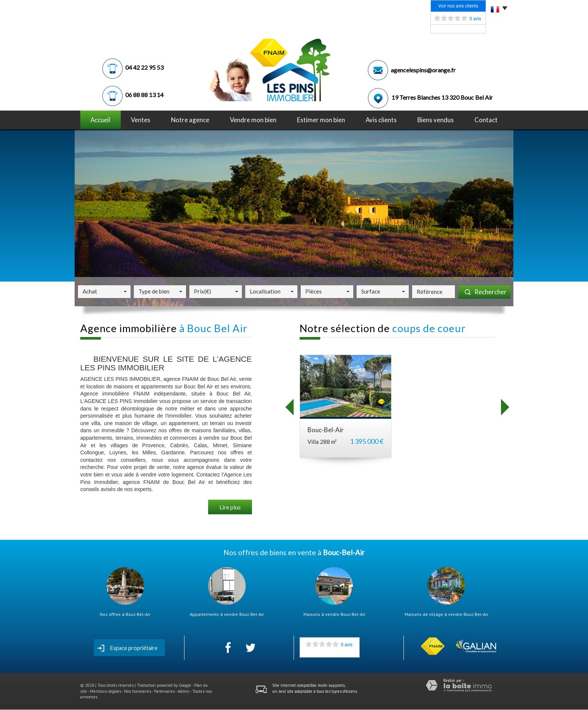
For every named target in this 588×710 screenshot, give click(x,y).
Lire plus (230, 507)
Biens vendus (436, 120)
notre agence (190, 120)
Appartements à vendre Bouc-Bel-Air (227, 614)
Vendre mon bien (253, 120)
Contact (486, 120)
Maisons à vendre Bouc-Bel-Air (334, 614)
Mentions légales (106, 691)
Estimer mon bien (321, 120)
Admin (184, 691)
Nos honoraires (138, 691)
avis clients (381, 120)
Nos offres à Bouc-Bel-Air (125, 614)
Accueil (100, 120)
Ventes (141, 120)
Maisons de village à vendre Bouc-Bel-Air (446, 614)
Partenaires (164, 691)
